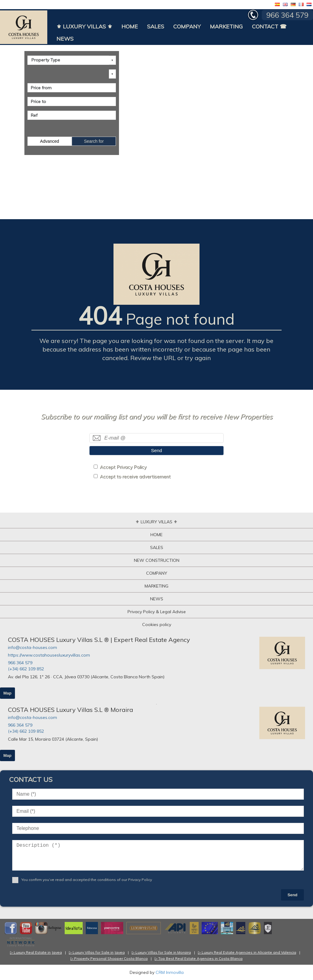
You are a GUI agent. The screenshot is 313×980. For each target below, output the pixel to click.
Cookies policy (157, 624)
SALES (156, 26)
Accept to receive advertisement (135, 476)
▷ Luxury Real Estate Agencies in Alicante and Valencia (247, 952)
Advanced (49, 141)
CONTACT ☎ (269, 26)
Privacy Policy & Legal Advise (157, 612)
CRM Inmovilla (170, 972)
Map (7, 693)
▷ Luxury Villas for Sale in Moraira (161, 952)
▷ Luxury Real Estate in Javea (36, 952)
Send (156, 450)
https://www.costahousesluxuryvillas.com (49, 655)
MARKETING (226, 26)
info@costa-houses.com (32, 647)
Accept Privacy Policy (123, 467)
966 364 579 (20, 663)
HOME (130, 26)
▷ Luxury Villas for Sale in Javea (97, 952)
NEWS (65, 39)
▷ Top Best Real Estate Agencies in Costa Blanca (199, 958)
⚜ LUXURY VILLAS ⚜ (84, 26)
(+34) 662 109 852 (26, 669)
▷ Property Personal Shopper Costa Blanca (109, 958)
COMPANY (187, 26)
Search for (94, 141)
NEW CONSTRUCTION (157, 560)
